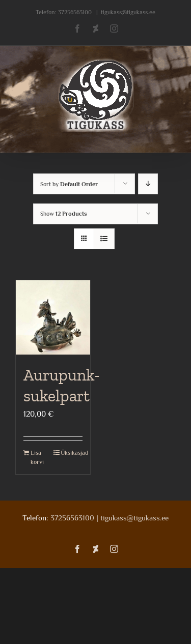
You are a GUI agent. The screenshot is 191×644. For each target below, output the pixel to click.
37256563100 (75, 12)
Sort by (69, 184)
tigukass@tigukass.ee (128, 12)
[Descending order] (148, 184)
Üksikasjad (72, 453)
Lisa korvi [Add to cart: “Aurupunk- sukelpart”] (37, 457)
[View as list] (104, 239)
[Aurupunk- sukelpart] (53, 317)
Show (64, 214)
